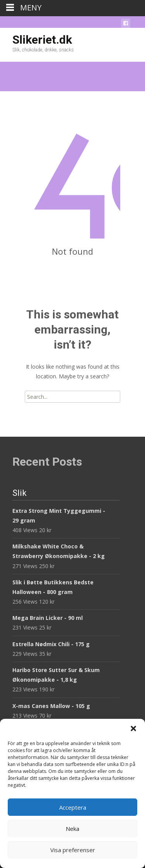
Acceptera (73, 807)
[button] (133, 728)
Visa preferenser (73, 850)
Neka (72, 829)
